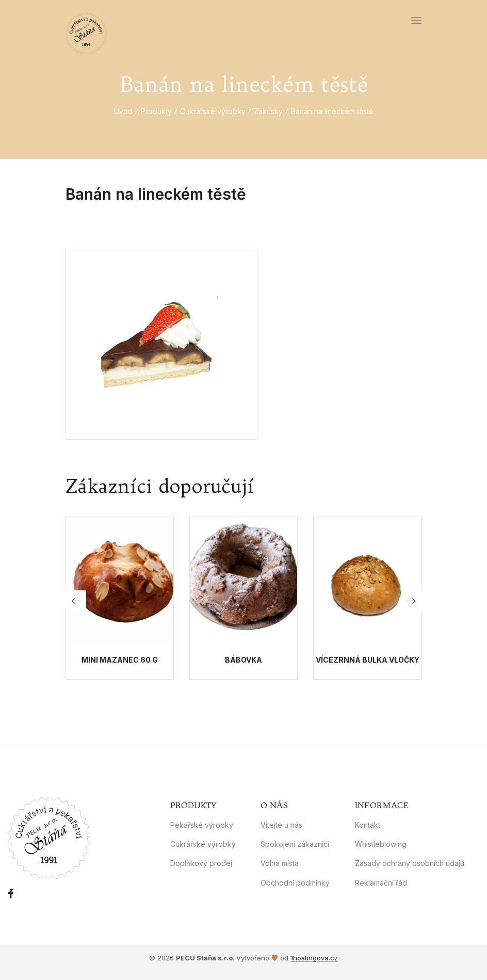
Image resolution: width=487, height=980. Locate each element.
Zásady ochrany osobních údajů (410, 863)
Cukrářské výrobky (213, 111)
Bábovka (243, 660)
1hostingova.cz (314, 958)
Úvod (123, 111)
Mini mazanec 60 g (120, 660)
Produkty (156, 111)
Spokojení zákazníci (295, 844)
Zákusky (268, 111)
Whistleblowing (381, 844)
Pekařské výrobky (202, 825)
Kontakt (368, 825)
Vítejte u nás (281, 825)
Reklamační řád (381, 883)
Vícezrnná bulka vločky (368, 660)
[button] (411, 601)
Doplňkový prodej (201, 863)
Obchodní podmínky (295, 883)
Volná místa (280, 863)
